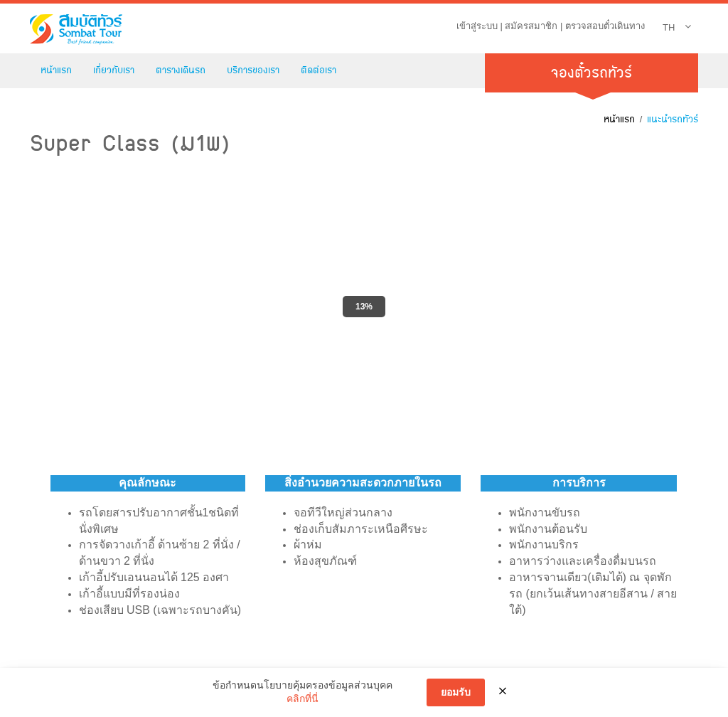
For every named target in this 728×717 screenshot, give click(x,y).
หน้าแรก (56, 70)
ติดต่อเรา (318, 70)
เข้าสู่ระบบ (477, 26)
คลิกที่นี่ (303, 699)
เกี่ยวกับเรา (114, 70)
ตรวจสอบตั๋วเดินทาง (605, 26)
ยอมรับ (456, 692)
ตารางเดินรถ (181, 70)
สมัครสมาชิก (531, 26)
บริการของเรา (253, 70)
